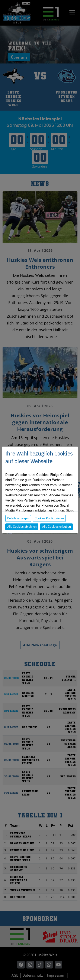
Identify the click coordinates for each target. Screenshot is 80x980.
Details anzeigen (18, 518)
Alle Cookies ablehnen (22, 527)
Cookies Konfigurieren (49, 518)
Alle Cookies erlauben (56, 527)
